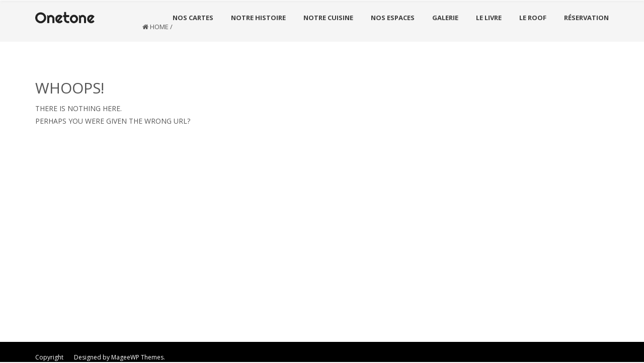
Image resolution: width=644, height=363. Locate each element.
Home (159, 27)
